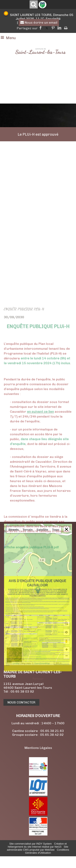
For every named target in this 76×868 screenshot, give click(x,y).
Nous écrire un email (39, 23)
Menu (11, 38)
